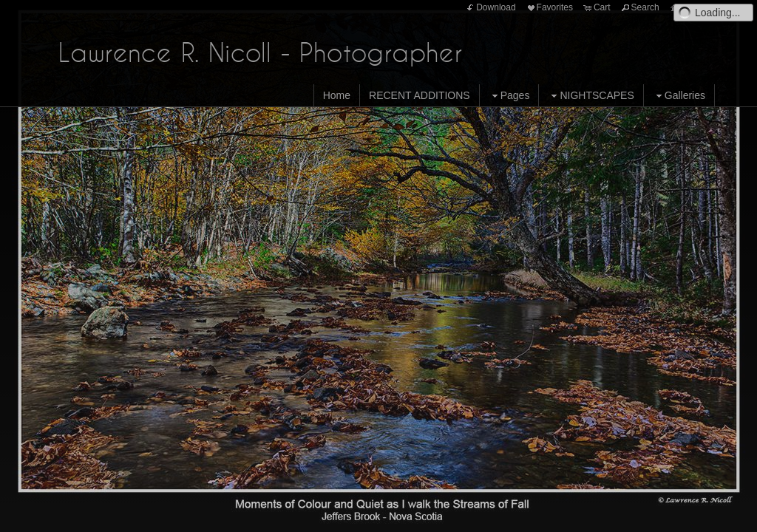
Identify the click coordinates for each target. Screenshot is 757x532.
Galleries (679, 96)
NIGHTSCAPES (591, 96)
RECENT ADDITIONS (420, 95)
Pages (509, 96)
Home (337, 95)
